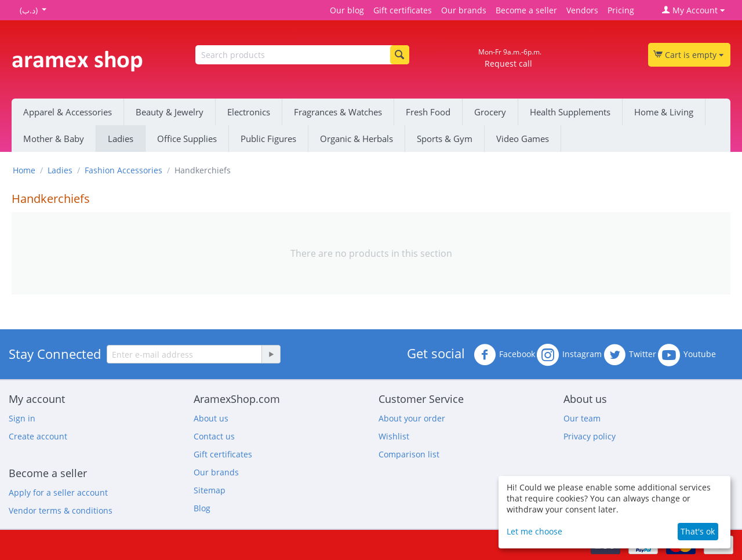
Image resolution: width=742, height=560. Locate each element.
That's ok (698, 531)
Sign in (22, 418)
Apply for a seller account (58, 492)
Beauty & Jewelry (170, 112)
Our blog (347, 10)
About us (211, 418)
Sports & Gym (445, 139)
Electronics (249, 112)
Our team (582, 418)
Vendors (582, 10)
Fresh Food (428, 112)
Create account (38, 436)
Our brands (464, 10)
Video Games (523, 139)
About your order (412, 418)
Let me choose (534, 531)
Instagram (569, 355)
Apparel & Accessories (68, 112)
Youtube (687, 355)
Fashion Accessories (123, 170)
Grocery (490, 112)
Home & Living (664, 112)
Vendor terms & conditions (61, 510)
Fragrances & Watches (338, 112)
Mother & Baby (54, 139)
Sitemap (210, 490)
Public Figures (268, 139)
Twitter (630, 355)
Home (24, 170)
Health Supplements (570, 112)
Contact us (214, 436)
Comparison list (409, 454)
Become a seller (526, 10)
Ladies (121, 139)
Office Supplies (187, 139)
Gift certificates (403, 10)
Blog (202, 508)
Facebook (504, 355)
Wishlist (394, 436)
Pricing (621, 10)
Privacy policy (590, 436)
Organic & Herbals (357, 139)
